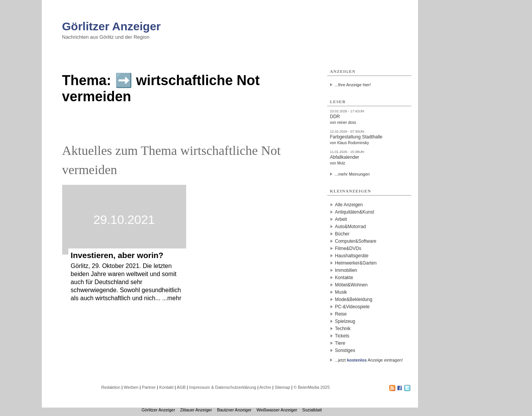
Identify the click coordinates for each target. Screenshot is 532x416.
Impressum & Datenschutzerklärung (223, 387)
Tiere (340, 343)
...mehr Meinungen (352, 174)
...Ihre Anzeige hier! (353, 85)
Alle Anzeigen (349, 205)
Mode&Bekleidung (354, 299)
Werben (131, 387)
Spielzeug (345, 321)
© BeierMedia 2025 (312, 387)
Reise (341, 314)
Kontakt (166, 387)
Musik (341, 292)
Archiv (265, 387)
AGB (181, 387)
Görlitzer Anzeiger (112, 26)
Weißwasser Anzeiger (277, 410)
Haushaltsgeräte (352, 256)
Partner (149, 387)
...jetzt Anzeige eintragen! (369, 360)
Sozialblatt (312, 410)
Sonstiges (345, 350)
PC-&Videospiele (353, 307)
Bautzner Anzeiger (234, 410)
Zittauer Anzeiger (196, 410)
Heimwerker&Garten (356, 263)
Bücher (342, 234)
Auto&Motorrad (351, 227)
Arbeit (341, 219)
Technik (343, 329)
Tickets (342, 336)
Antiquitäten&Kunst (355, 212)
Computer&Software (356, 241)
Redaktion (111, 387)
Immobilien (346, 270)
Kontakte (344, 278)
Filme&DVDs (348, 248)
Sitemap (282, 387)
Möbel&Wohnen (351, 285)
